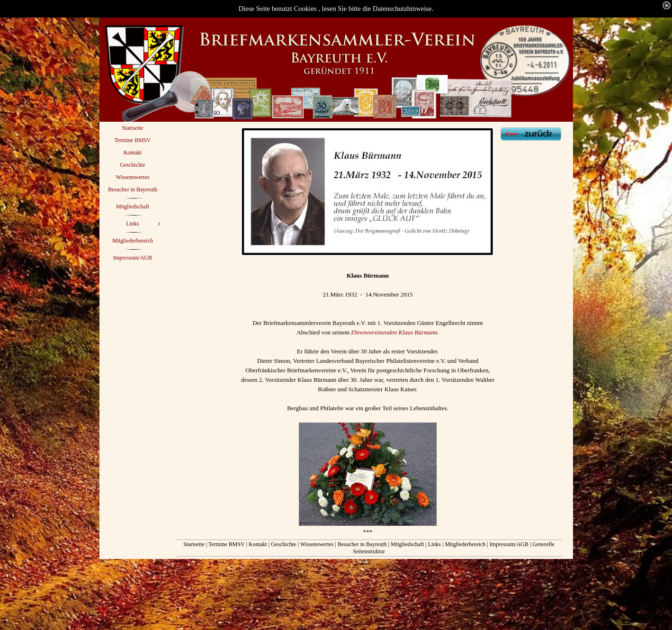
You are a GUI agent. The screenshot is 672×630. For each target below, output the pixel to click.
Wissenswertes (317, 544)
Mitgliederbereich (465, 544)
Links (435, 544)
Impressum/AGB (509, 544)
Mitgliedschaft (407, 544)
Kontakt (258, 544)
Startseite (194, 544)
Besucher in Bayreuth (362, 544)
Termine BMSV (227, 544)
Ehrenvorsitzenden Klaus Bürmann (394, 332)
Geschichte (284, 544)
